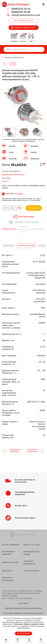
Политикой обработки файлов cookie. (29, 624)
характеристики (26, 246)
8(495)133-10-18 (19, 9)
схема (42, 246)
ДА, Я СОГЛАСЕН (23, 633)
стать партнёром (31, 571)
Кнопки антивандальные (14, 57)
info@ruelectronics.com (23, 15)
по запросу (19, 194)
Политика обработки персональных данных (23, 608)
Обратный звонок (23, 21)
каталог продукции (11, 545)
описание (9, 246)
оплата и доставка (10, 563)
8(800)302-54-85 (19, 12)
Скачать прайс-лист (24, 28)
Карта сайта (23, 604)
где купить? (7, 571)
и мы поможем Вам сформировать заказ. (23, 229)
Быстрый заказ (27, 217)
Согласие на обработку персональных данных (23, 613)
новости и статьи (31, 545)
